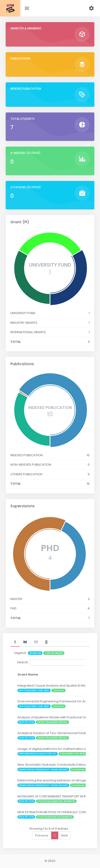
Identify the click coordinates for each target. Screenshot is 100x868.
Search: (52, 662)
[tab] (15, 642)
